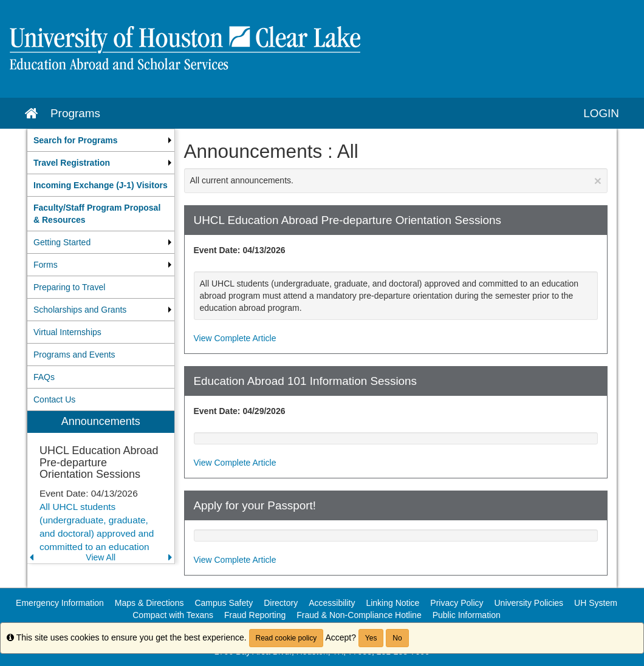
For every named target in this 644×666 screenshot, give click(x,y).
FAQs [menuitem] (44, 377)
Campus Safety (224, 603)
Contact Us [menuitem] (54, 399)
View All (101, 557)
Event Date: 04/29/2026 (240, 411)
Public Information (467, 615)
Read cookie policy (286, 638)
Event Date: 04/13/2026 (240, 250)
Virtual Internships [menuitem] (67, 332)
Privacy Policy (457, 603)
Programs (75, 113)
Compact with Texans (173, 615)
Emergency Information (60, 603)
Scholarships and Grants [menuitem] (80, 310)
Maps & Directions (149, 603)
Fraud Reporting (255, 615)
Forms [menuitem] (46, 265)
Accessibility (332, 603)
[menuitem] (101, 140)
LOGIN (601, 113)
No (397, 638)
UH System (596, 603)
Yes (371, 638)
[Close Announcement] (598, 181)
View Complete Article (235, 338)
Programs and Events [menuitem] (74, 355)
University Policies (529, 603)
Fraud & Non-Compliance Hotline (359, 615)
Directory (281, 603)
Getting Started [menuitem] (62, 242)
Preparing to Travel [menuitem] (69, 287)
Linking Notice (392, 603)
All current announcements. (396, 181)
